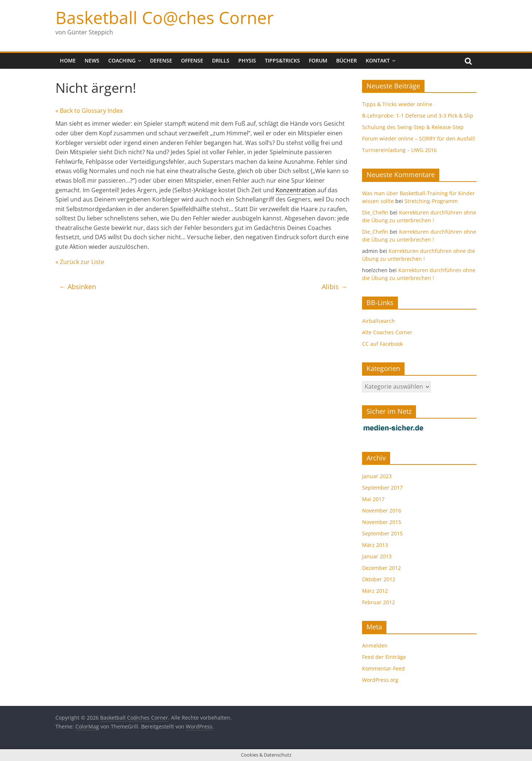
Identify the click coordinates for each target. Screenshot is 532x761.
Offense (192, 60)
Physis (247, 60)
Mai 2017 (373, 499)
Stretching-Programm (431, 201)
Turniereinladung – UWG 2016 (399, 150)
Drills (221, 60)
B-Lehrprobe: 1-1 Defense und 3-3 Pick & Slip (418, 116)
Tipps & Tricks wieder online (397, 104)
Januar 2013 (377, 556)
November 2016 (382, 510)
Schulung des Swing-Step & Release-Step (413, 127)
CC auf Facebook (382, 344)
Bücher (347, 60)
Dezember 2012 (381, 568)
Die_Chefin (375, 212)
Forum (318, 60)
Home (68, 60)
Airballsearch (378, 321)
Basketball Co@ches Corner (165, 17)
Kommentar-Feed (383, 668)
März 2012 (375, 591)
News (92, 60)
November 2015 (382, 522)
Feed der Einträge (384, 657)
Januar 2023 (377, 476)
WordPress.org (380, 680)
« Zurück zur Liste (80, 262)
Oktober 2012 (379, 579)
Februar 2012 (378, 602)
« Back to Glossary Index (89, 111)
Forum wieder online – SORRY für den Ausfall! (419, 138)
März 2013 (375, 545)
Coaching (122, 60)
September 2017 (382, 488)
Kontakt (378, 60)
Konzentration (296, 190)
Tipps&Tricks (282, 60)
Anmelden (375, 645)
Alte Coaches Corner (387, 332)
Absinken (78, 287)
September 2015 (382, 533)
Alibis (335, 287)
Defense (161, 60)
